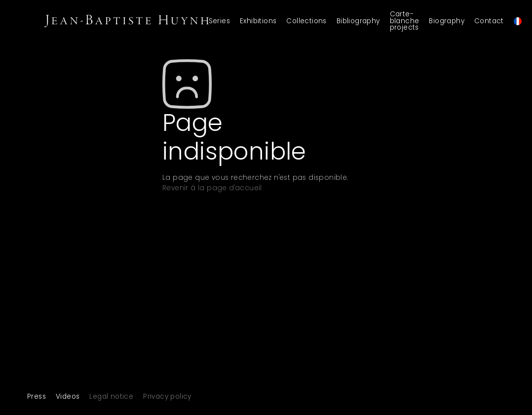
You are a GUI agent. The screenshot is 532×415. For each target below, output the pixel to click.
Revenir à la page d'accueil (212, 188)
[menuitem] (519, 21)
